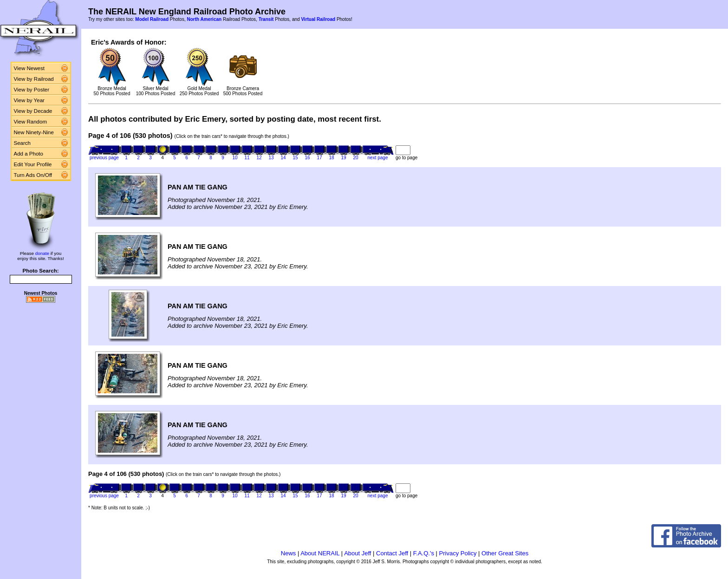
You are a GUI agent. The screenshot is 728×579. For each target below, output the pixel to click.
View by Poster (32, 90)
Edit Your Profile (33, 164)
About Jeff (357, 553)
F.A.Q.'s (424, 553)
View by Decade (33, 111)
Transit (266, 19)
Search (23, 143)
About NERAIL (320, 553)
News (289, 553)
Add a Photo (29, 154)
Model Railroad (152, 19)
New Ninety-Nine (34, 132)
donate (42, 253)
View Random (30, 122)
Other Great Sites (505, 553)
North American (204, 19)
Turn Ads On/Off (33, 175)
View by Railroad (34, 79)
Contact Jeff (392, 553)
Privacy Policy (458, 553)
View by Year (29, 100)
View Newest (29, 68)
